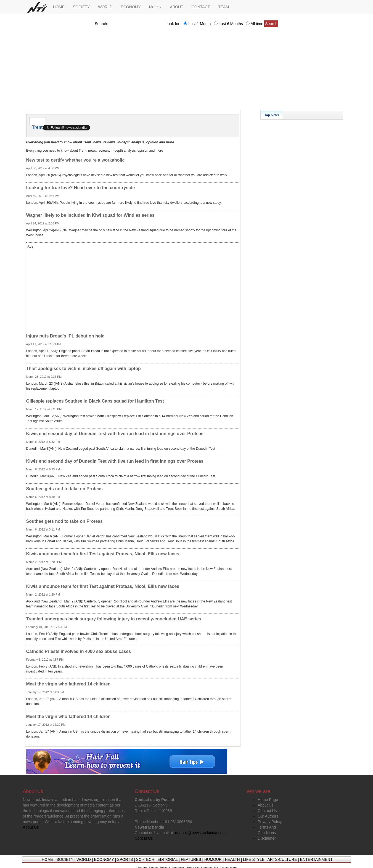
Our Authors (268, 816)
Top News (272, 115)
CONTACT (201, 7)
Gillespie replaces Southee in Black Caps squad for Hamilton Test (95, 401)
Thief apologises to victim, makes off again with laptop (84, 369)
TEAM (223, 7)
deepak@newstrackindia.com (200, 833)
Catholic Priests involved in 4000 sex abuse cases (79, 651)
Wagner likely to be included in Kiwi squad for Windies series (90, 215)
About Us (266, 805)
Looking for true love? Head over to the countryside (81, 188)
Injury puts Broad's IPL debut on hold (65, 336)
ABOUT (176, 7)
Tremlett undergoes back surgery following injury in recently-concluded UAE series (114, 619)
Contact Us (267, 811)
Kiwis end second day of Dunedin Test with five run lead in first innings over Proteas (115, 434)
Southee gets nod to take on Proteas (64, 489)
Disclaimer (267, 838)
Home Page (268, 800)
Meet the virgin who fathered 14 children (68, 684)
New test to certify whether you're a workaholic (76, 160)
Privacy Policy (270, 822)
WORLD (105, 7)
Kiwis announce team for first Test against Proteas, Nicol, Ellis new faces (103, 554)
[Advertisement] (187, 70)
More (155, 7)
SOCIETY (81, 7)
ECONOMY (131, 7)
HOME (59, 7)
